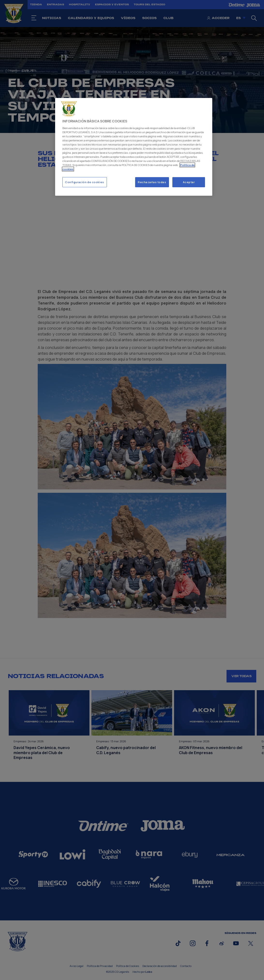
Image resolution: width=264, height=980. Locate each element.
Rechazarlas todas (152, 182)
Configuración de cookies (85, 182)
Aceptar (189, 182)
